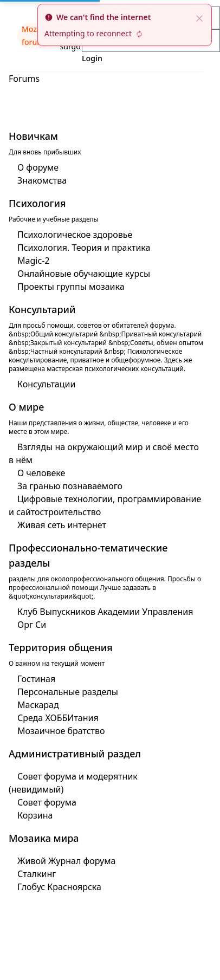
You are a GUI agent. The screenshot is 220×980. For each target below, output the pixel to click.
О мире (26, 407)
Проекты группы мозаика (71, 287)
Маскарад (38, 705)
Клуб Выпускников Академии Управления (105, 612)
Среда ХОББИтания (58, 718)
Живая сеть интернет (62, 525)
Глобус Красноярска (59, 887)
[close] (199, 17)
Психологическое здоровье (75, 235)
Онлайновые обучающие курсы (84, 274)
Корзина (35, 815)
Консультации (46, 384)
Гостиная (36, 679)
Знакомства (42, 180)
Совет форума (47, 802)
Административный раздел (75, 754)
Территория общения (61, 647)
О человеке (41, 473)
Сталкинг (37, 874)
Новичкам (33, 136)
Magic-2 (33, 261)
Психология (37, 203)
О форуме (38, 167)
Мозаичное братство (61, 731)
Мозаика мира (44, 838)
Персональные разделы (68, 692)
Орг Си (32, 625)
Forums (24, 79)
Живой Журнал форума (66, 861)
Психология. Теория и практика (84, 248)
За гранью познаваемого (70, 486)
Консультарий (42, 309)
